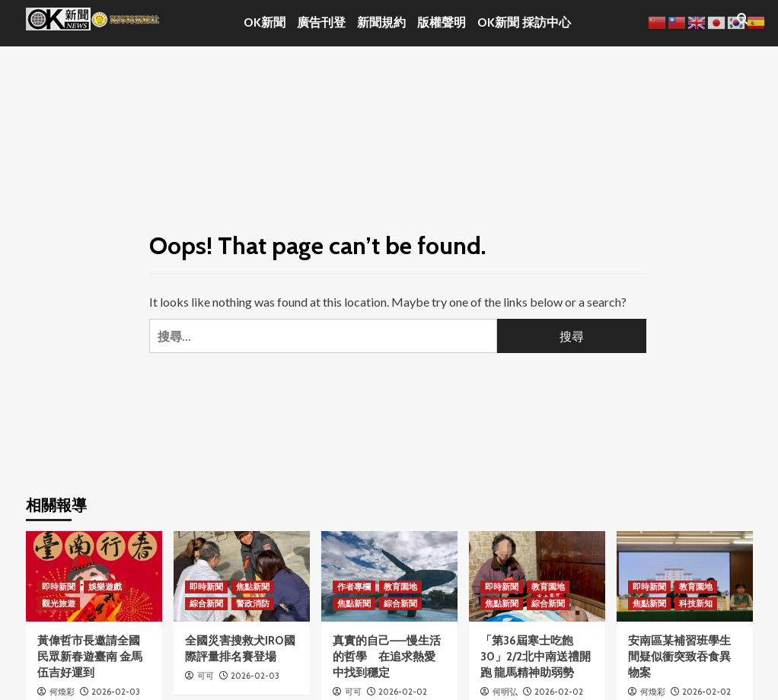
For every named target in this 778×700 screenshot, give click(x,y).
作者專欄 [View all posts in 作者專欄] (354, 587)
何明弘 (505, 692)
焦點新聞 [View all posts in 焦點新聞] (253, 587)
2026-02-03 (116, 692)
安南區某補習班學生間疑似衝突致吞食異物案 (679, 657)
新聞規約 (381, 22)
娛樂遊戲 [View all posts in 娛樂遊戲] (105, 587)
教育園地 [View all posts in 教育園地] (400, 587)
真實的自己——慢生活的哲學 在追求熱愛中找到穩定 (387, 657)
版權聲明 (442, 22)
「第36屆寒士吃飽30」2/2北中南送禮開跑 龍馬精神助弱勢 (536, 657)
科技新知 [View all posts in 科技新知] (696, 603)
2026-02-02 (403, 692)
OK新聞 (265, 22)
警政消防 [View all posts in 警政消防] (253, 603)
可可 (206, 676)
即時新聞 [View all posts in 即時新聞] (59, 587)
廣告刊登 (321, 22)
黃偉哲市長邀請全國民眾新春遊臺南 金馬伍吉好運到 (90, 657)
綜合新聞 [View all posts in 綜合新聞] (206, 603)
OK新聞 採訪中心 (524, 22)
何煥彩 (62, 692)
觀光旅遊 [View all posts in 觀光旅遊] (59, 603)
